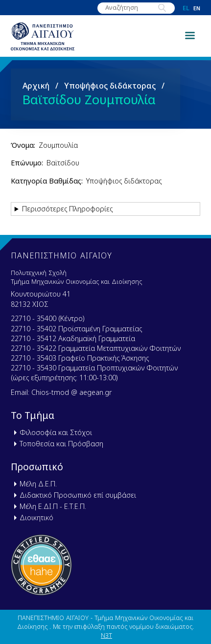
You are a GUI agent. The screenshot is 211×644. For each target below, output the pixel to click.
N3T (106, 635)
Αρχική (36, 86)
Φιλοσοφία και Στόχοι (56, 432)
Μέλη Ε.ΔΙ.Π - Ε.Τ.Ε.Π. (53, 506)
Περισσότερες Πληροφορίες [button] (67, 209)
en (197, 8)
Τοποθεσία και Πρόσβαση (61, 444)
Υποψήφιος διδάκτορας (110, 86)
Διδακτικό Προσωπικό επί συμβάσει (78, 495)
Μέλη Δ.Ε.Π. (38, 484)
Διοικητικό (36, 517)
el (186, 8)
